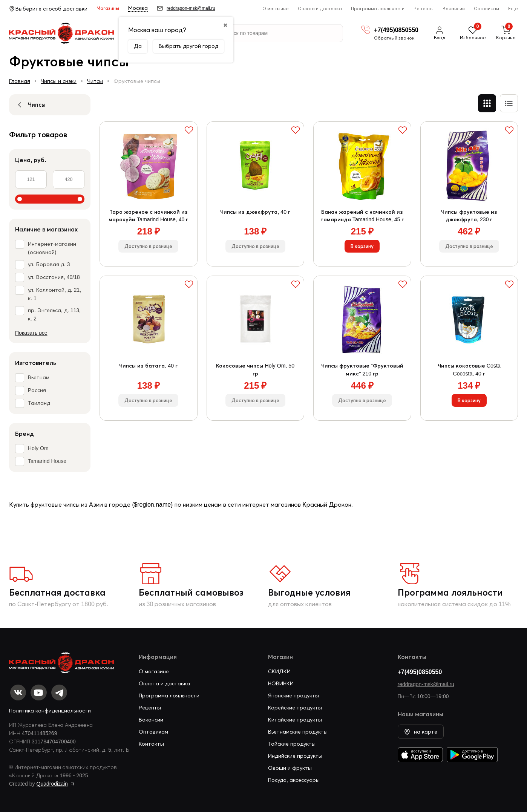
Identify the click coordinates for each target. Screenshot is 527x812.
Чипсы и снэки (59, 81)
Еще (513, 8)
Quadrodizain (52, 784)
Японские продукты (293, 693)
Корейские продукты (295, 705)
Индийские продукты (295, 754)
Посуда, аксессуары (294, 778)
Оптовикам (486, 8)
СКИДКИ (279, 669)
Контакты (151, 742)
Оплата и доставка (320, 8)
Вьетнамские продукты (298, 729)
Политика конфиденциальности (50, 711)
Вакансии (454, 8)
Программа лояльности (378, 8)
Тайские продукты (292, 742)
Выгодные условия (309, 592)
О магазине (276, 8)
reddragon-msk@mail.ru (426, 682)
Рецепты (424, 8)
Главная (20, 81)
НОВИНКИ (281, 681)
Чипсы (95, 81)
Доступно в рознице (148, 251)
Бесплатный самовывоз (191, 592)
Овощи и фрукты (290, 766)
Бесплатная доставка (57, 592)
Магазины (108, 8)
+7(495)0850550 (420, 670)
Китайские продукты (295, 717)
